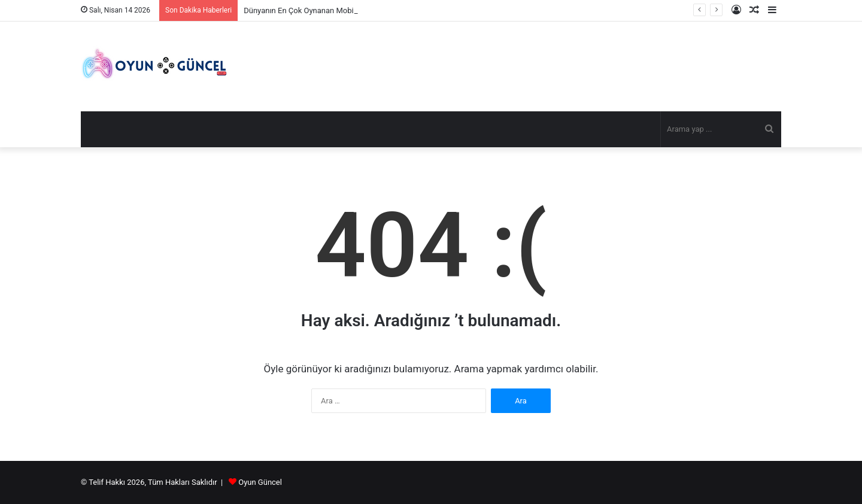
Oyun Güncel (260, 482)
